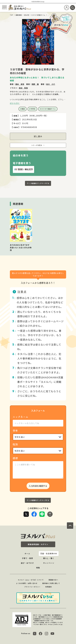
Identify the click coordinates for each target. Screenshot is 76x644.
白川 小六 (51, 84)
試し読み (38, 136)
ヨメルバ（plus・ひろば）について (31, 580)
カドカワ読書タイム (38, 15)
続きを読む (15, 103)
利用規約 (49, 587)
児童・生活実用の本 (49, 554)
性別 (15, 444)
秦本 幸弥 (20, 84)
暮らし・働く (49, 558)
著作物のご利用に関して (51, 583)
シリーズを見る (37, 145)
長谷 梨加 (23, 88)
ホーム (27, 554)
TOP (11, 15)
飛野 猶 (35, 84)
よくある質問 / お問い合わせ (27, 583)
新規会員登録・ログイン (38, 544)
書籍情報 (19, 15)
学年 (15, 431)
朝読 (23, 109)
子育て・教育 (27, 558)
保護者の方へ (53, 580)
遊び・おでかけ (27, 563)
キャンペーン (49, 563)
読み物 (27, 15)
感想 (15, 458)
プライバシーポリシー (32, 587)
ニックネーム (21, 417)
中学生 (33, 109)
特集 (38, 568)
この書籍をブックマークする (39, 183)
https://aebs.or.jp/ (55, 624)
